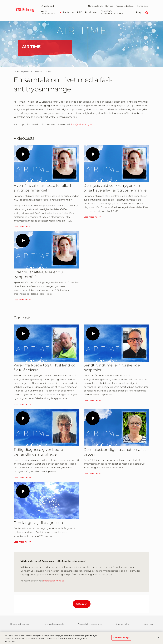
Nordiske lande (95, 6)
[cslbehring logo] (25, 10)
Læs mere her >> (23, 226)
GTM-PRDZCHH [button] (0, 0)
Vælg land (47, 6)
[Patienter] (38, 72)
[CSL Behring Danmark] (23, 72)
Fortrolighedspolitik (54, 624)
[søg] (147, 12)
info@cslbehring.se (82, 124)
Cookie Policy (123, 624)
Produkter (91, 12)
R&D (80, 12)
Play (139, 12)
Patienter (70, 12)
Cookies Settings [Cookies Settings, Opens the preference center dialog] (121, 637)
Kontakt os (142, 6)
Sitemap (148, 624)
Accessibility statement (90, 624)
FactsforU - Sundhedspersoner (118, 12)
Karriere (109, 6)
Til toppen (82, 604)
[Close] (159, 638)
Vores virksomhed (52, 12)
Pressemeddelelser (125, 6)
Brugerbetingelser (20, 624)
